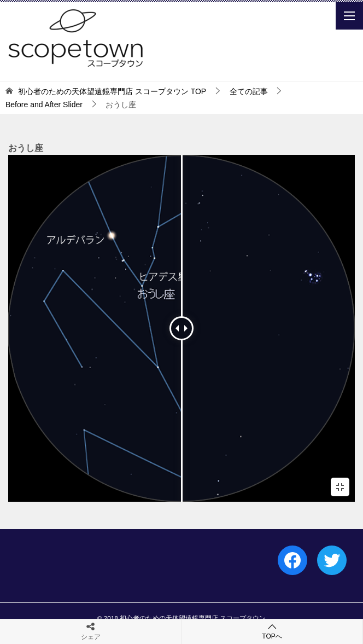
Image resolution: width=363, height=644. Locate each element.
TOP (112, 91)
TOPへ (272, 631)
